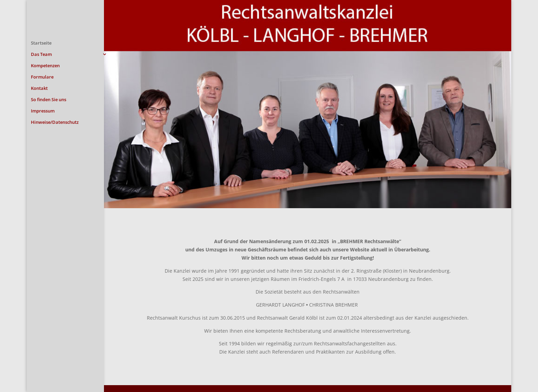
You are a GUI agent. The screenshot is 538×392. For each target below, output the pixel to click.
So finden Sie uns (49, 100)
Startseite (41, 43)
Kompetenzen (45, 66)
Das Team (41, 55)
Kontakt (39, 88)
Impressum (43, 111)
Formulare (42, 77)
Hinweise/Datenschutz (55, 122)
